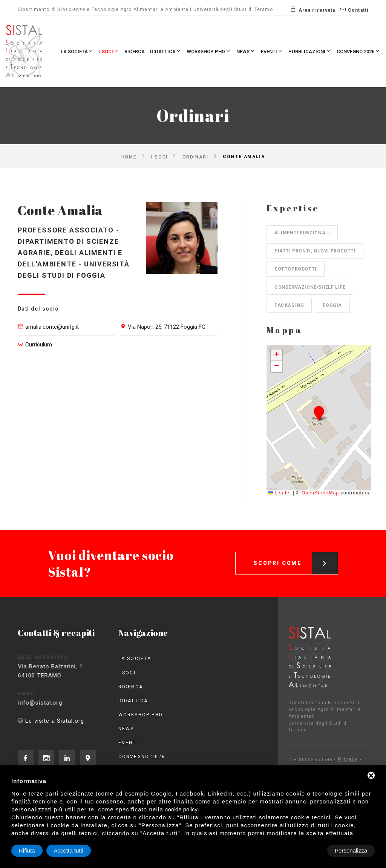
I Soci (109, 51)
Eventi (272, 51)
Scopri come (296, 555)
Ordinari (195, 157)
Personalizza (35, 850)
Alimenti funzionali (302, 233)
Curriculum (39, 345)
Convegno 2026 (358, 51)
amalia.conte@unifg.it (52, 327)
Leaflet (280, 493)
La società (77, 51)
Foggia (332, 305)
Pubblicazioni (310, 51)
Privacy (321, 759)
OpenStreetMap (320, 493)
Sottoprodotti (296, 269)
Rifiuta (311, 850)
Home (129, 157)
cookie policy (181, 809)
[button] (319, 413)
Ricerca (135, 52)
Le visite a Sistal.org (55, 721)
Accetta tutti (352, 850)
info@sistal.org (49, 703)
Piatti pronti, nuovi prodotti (315, 251)
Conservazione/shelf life (310, 287)
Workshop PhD (209, 51)
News (246, 51)
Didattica (166, 51)
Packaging (289, 305)
